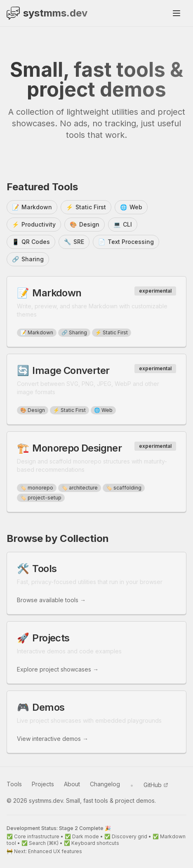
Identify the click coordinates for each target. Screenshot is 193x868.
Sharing (28, 259)
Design (85, 225)
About (72, 784)
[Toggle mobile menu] (177, 13)
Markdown (32, 207)
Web (131, 207)
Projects (43, 784)
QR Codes (31, 242)
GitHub (156, 785)
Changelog (105, 784)
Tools (14, 784)
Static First (86, 207)
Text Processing (126, 242)
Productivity (34, 225)
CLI (123, 225)
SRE (74, 242)
